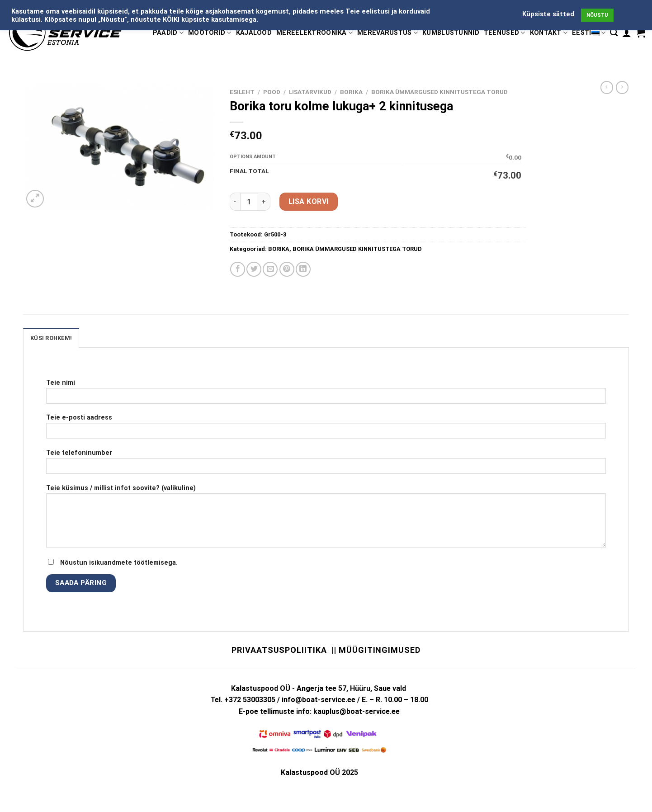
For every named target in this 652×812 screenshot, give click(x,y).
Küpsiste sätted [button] (548, 14)
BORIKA (351, 92)
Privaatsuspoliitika (279, 650)
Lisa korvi (309, 201)
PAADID (168, 33)
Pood (272, 92)
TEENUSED (505, 33)
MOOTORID (210, 33)
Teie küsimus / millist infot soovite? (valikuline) (326, 519)
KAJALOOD (254, 33)
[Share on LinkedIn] (303, 269)
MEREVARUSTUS (387, 33)
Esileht (242, 92)
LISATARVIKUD (310, 92)
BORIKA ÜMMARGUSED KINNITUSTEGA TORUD (439, 92)
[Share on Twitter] (254, 269)
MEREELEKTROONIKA (314, 33)
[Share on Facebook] (238, 269)
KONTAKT (549, 33)
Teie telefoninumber (326, 465)
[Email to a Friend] (270, 269)
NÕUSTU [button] (597, 15)
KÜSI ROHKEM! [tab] (51, 338)
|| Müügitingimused (376, 650)
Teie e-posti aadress (326, 429)
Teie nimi (326, 394)
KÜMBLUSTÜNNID (451, 33)
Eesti (589, 33)
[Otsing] (614, 33)
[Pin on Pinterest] (287, 269)
